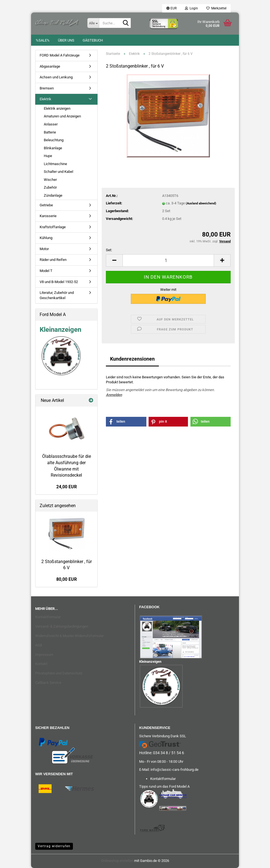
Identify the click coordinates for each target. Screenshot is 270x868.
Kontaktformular (48, 617)
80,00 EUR (67, 579)
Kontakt (41, 664)
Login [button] (191, 8)
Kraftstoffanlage (53, 227)
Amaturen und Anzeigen (62, 116)
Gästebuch (93, 40)
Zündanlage (53, 195)
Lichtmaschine (55, 164)
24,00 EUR (67, 487)
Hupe (48, 156)
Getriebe (46, 205)
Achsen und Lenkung (56, 77)
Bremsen (47, 88)
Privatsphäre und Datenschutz (59, 673)
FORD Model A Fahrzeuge (60, 55)
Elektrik (45, 99)
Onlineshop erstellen (117, 861)
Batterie (50, 132)
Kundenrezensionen (132, 359)
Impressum (44, 655)
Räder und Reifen (53, 260)
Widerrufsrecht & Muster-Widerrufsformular (69, 636)
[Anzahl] (168, 260)
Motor (44, 249)
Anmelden (114, 395)
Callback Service (48, 683)
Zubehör (50, 187)
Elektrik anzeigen (57, 108)
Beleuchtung (54, 140)
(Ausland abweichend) (201, 203)
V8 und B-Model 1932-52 (59, 282)
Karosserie (48, 216)
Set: (109, 250)
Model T (46, 271)
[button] (171, 8)
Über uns (66, 40)
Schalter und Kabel (58, 172)
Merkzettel (216, 8)
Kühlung (46, 238)
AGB (39, 645)
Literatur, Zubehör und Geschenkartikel (57, 295)
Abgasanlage (50, 66)
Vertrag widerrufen (54, 846)
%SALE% (43, 40)
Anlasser (51, 124)
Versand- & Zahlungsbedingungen (62, 626)
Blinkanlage (53, 148)
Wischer (50, 180)
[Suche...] (93, 23)
